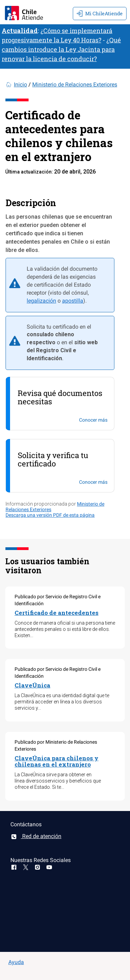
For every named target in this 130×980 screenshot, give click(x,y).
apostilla (73, 301)
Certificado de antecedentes (57, 613)
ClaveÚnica (32, 685)
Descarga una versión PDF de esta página (50, 515)
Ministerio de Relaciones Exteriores (75, 85)
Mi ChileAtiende (100, 13)
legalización (41, 301)
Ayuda (16, 962)
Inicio (20, 85)
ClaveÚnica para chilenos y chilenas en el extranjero (57, 761)
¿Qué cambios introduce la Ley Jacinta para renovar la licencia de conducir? (61, 49)
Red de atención (36, 836)
